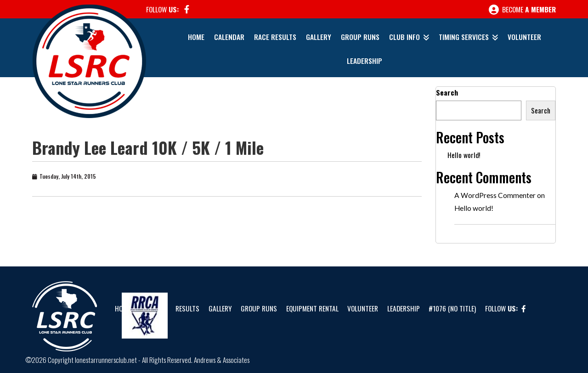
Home (196, 37)
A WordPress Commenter (495, 195)
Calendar (229, 37)
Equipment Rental (312, 308)
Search (447, 92)
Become (522, 10)
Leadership (365, 61)
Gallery (319, 37)
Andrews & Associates (222, 360)
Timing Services (464, 37)
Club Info (404, 37)
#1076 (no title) (452, 308)
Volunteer (524, 37)
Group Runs (360, 37)
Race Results (275, 37)
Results (187, 308)
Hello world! (464, 155)
